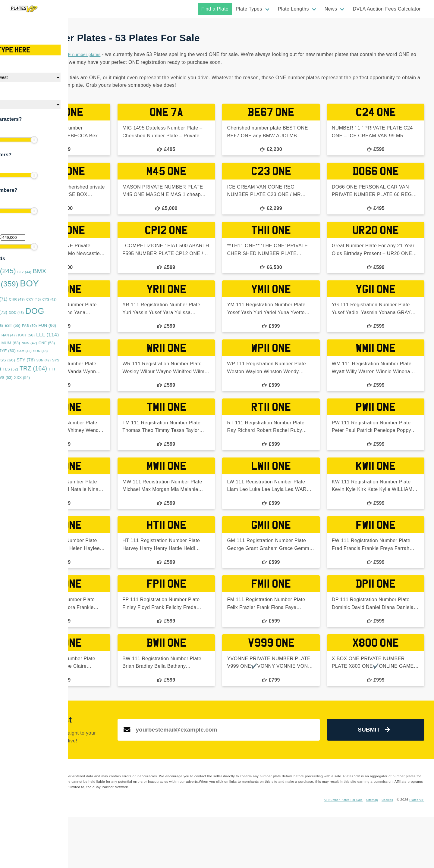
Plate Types (249, 9)
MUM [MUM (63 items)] (51, 343)
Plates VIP (416, 851)
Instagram (145, 851)
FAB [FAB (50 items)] (70, 326)
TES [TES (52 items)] (51, 369)
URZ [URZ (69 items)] (25, 377)
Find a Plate (215, 9)
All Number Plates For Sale (336, 851)
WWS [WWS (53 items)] (44, 378)
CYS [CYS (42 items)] (90, 299)
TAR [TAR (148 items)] (29, 368)
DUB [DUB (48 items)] (36, 326)
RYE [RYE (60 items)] (48, 351)
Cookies (384, 851)
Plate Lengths (293, 9)
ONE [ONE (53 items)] (87, 343)
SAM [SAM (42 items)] (65, 351)
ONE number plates (189, 54)
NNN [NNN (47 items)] (70, 343)
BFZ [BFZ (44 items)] (65, 272)
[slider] (9, 140)
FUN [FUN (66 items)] (88, 325)
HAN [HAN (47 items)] (50, 335)
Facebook (126, 851)
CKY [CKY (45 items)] (74, 299)
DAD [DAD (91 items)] (17, 312)
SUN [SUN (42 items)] (84, 360)
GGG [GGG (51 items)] (32, 335)
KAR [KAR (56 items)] (67, 335)
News (331, 9)
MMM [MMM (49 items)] (32, 343)
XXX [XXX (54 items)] (63, 378)
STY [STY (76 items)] (66, 360)
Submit (387, 771)
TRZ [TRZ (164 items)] (74, 368)
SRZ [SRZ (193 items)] (22, 359)
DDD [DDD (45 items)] (57, 313)
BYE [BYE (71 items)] (39, 299)
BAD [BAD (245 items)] (41, 271)
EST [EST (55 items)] (53, 326)
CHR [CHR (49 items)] (57, 299)
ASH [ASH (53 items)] (15, 272)
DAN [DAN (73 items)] (39, 312)
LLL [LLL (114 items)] (88, 335)
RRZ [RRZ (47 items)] (30, 351)
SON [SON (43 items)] (81, 351)
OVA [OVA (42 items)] (14, 351)
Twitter (163, 851)
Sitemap (368, 851)
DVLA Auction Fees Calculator (387, 9)
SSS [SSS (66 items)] (47, 360)
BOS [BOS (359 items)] (41, 284)
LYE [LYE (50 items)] (15, 343)
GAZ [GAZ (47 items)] (15, 335)
